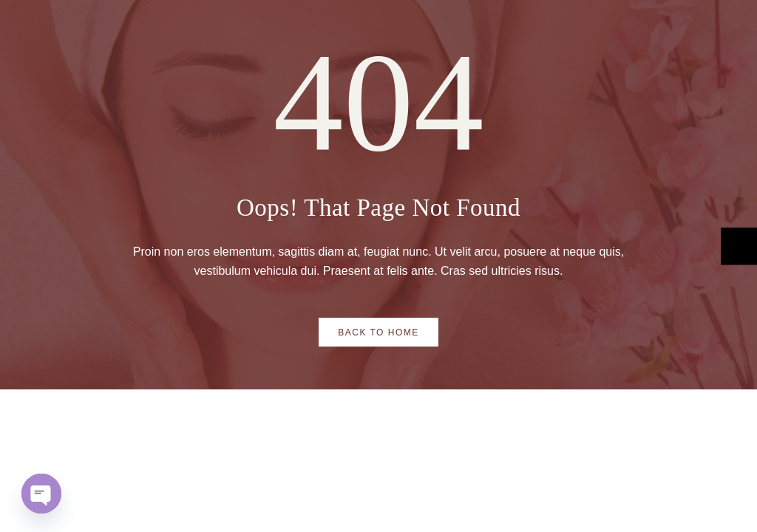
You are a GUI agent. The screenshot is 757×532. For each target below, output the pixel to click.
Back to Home (378, 332)
